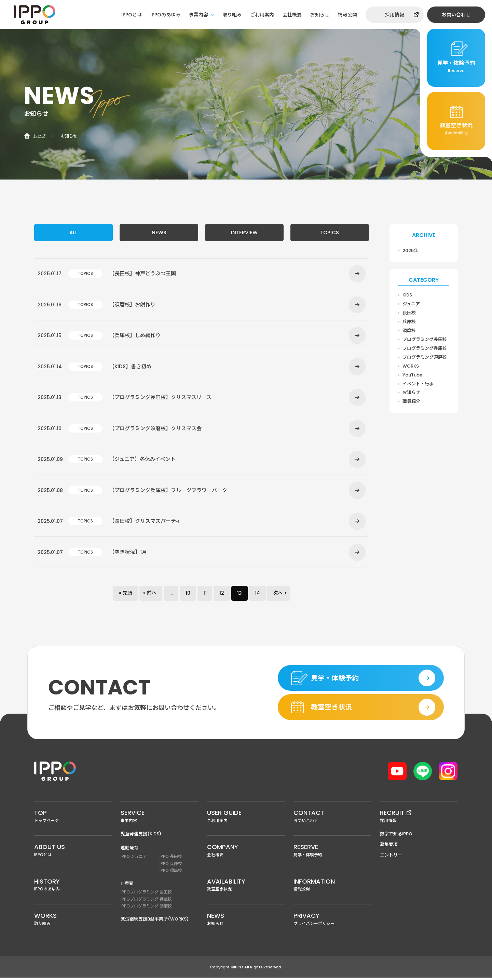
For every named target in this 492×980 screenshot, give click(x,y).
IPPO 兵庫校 (171, 866)
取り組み (232, 15)
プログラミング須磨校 (425, 357)
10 (188, 595)
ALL (73, 232)
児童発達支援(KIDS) (141, 836)
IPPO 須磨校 (171, 873)
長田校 (409, 313)
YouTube (412, 375)
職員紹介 (411, 402)
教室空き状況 (246, 887)
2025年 (410, 250)
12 (222, 595)
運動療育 (129, 850)
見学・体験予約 (332, 852)
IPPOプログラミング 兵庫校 (146, 901)
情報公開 (347, 15)
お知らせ (320, 15)
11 (205, 595)
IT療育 (127, 886)
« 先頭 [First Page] (126, 595)
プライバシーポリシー (332, 921)
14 (258, 595)
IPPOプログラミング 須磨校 (146, 908)
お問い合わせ (456, 15)
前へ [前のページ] (152, 595)
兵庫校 (409, 322)
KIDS (407, 295)
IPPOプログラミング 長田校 (146, 894)
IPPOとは (132, 15)
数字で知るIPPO (396, 836)
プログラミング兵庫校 (425, 348)
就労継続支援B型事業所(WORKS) (155, 921)
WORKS (411, 366)
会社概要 (292, 15)
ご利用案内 (262, 15)
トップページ (73, 818)
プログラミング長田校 (425, 339)
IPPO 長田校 (171, 859)
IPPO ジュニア (134, 859)
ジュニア (411, 304)
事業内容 (199, 15)
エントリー (391, 857)
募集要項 (389, 847)
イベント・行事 (418, 384)
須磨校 (409, 330)
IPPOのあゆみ (165, 15)
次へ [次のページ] (278, 595)
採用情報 (395, 15)
